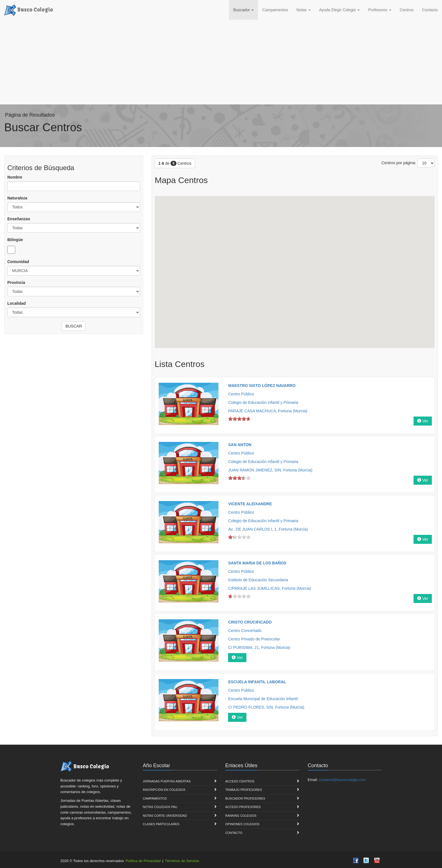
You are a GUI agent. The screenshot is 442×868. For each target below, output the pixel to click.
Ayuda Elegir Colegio (339, 10)
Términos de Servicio (182, 861)
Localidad (16, 303)
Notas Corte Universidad (165, 816)
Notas (303, 10)
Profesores (380, 10)
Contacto (430, 10)
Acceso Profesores (243, 807)
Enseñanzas (19, 219)
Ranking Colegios (241, 816)
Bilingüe (15, 240)
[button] (315, 231)
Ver (423, 421)
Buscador (243, 10)
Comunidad (18, 262)
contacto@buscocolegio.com (342, 780)
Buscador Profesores (245, 798)
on (230, 419)
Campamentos (275, 10)
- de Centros (175, 163)
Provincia (16, 282)
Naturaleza (17, 198)
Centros (407, 10)
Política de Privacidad (143, 861)
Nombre (15, 177)
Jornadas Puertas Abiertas (167, 781)
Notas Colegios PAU (160, 807)
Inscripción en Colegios (164, 790)
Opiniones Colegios (242, 824)
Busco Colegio (29, 9)
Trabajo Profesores (244, 790)
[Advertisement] (221, 62)
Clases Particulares (161, 824)
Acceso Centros (240, 781)
